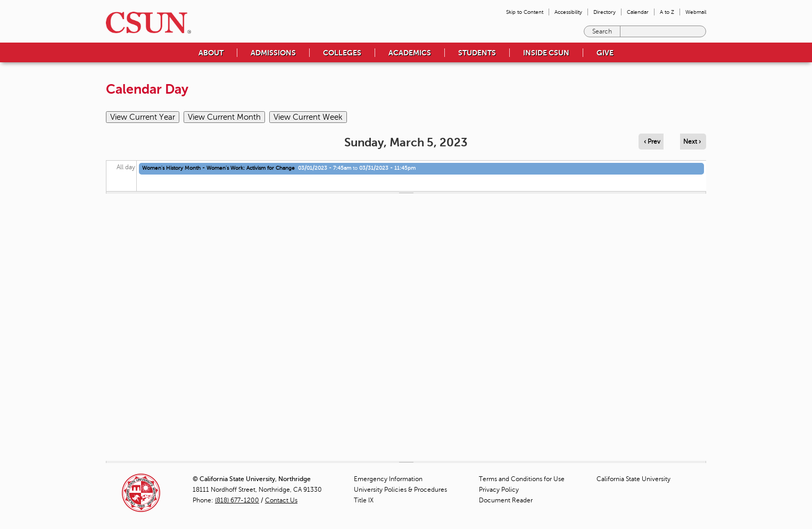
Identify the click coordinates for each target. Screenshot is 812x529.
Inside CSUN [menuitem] (546, 53)
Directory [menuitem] (604, 12)
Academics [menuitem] (410, 53)
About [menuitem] (211, 53)
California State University (633, 479)
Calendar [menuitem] (638, 12)
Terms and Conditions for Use (522, 479)
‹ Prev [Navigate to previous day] (652, 142)
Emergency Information (388, 479)
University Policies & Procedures (400, 490)
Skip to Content (525, 12)
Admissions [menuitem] (273, 53)
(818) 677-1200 (237, 500)
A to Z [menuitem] (667, 12)
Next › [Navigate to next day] (692, 142)
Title (364, 500)
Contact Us (281, 500)
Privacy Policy (499, 490)
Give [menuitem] (605, 53)
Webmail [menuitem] (696, 12)
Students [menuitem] (477, 53)
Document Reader (506, 500)
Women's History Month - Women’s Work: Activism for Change (218, 168)
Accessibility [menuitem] (568, 12)
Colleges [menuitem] (342, 53)
